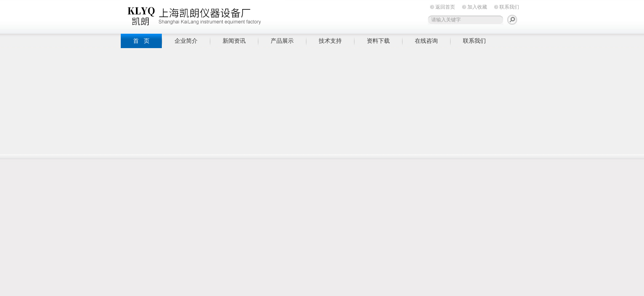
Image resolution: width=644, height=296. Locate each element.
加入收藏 (477, 7)
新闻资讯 (234, 41)
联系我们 (509, 7)
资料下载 (378, 41)
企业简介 (186, 41)
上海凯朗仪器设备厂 (203, 15)
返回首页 (445, 7)
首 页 (141, 41)
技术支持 (330, 41)
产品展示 (282, 41)
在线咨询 (426, 41)
